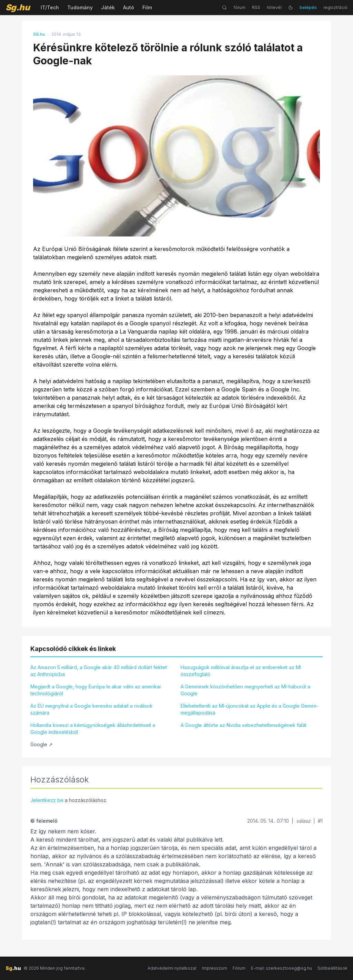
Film (147, 7)
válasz (303, 821)
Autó (129, 7)
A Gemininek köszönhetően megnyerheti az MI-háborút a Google (245, 690)
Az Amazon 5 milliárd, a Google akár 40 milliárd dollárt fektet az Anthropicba (99, 671)
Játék (108, 7)
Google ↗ (42, 744)
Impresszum (215, 968)
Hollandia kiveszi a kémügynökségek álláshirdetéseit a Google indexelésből (93, 729)
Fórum (239, 968)
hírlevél (274, 7)
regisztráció (335, 7)
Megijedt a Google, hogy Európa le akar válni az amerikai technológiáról (95, 690)
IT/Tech (50, 7)
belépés (308, 7)
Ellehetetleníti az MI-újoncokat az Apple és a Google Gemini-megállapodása (249, 709)
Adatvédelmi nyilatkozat (172, 968)
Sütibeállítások (332, 968)
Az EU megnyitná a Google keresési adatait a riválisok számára (92, 709)
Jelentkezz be (47, 800)
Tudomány (80, 7)
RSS (256, 7)
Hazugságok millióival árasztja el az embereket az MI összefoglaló (241, 671)
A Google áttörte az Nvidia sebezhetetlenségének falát (244, 725)
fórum (239, 7)
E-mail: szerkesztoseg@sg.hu (281, 968)
